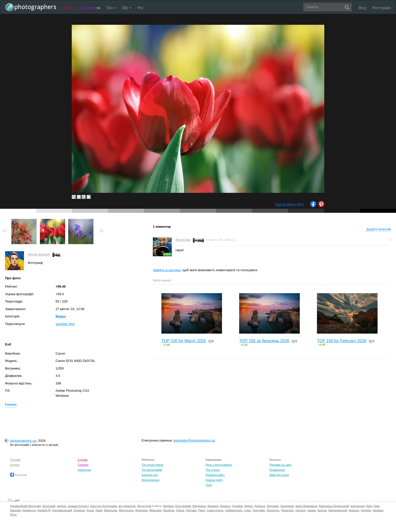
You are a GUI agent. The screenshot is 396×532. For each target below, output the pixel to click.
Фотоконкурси (151, 480)
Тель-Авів (258, 510)
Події (209, 485)
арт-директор (127, 506)
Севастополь (215, 510)
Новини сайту (214, 480)
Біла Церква (183, 506)
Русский (15, 460)
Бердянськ (199, 506)
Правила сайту (215, 475)
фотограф (49, 506)
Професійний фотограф (26, 506)
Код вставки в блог (290, 204)
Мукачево (142, 510)
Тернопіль (273, 510)
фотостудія (144, 506)
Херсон (322, 510)
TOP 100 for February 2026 (342, 341)
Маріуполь (110, 510)
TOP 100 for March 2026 (184, 341)
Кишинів (15, 510)
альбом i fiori (65, 324)
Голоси (11, 404)
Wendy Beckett (39, 254)
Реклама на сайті (281, 465)
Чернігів (366, 510)
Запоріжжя (287, 506)
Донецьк (260, 506)
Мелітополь (126, 510)
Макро (61, 316)
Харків (312, 510)
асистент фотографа (104, 506)
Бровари (213, 506)
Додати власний (379, 229)
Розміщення (277, 470)
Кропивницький (62, 510)
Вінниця (225, 506)
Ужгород (301, 510)
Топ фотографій (152, 470)
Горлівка (237, 506)
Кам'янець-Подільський (334, 506)
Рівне (202, 510)
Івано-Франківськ (306, 506)
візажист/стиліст (78, 506)
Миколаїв (155, 510)
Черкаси (354, 510)
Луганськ (79, 510)
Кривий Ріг (44, 510)
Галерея (90, 8)
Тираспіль (287, 510)
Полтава (191, 510)
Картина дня (150, 475)
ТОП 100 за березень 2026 (264, 341)
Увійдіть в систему (167, 270)
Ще (127, 8)
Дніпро (249, 506)
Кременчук (29, 510)
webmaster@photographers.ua (194, 441)
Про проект (213, 470)
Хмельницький (337, 510)
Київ (377, 506)
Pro (140, 8)
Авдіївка (168, 506)
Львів (99, 510)
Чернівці (378, 510)
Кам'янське (358, 506)
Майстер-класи (279, 475)
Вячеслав (183, 240)
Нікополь (169, 510)
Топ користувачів (153, 465)
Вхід (363, 8)
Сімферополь (234, 510)
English (15, 465)
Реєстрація (382, 8)
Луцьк (90, 510)
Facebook (19, 475)
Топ (111, 8)
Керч (369, 506)
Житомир (273, 506)
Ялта (13, 515)
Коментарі (84, 470)
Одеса (180, 510)
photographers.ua (23, 441)
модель (62, 506)
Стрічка (68, 8)
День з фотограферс (219, 465)
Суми (247, 510)
